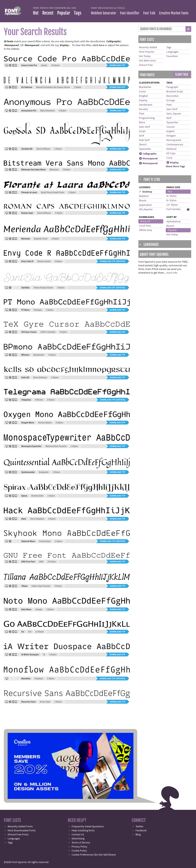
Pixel (142, 114)
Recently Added (148, 47)
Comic (143, 92)
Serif (141, 136)
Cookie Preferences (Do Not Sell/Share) (94, 855)
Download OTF (117, 65)
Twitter (139, 827)
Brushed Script (175, 92)
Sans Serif (144, 127)
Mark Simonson (47, 111)
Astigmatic (44, 472)
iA (44, 655)
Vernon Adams (45, 423)
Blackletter (145, 87)
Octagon (171, 136)
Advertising (78, 839)
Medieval (171, 149)
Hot (36, 13)
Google (39, 609)
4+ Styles (171, 196)
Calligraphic (148, 154)
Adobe (44, 65)
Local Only (145, 226)
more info (172, 273)
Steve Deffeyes (43, 149)
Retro (142, 122)
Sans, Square (174, 114)
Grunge (171, 100)
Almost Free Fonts (18, 835)
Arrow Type (45, 702)
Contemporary (175, 145)
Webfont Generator (104, 13)
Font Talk (149, 13)
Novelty (143, 109)
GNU (41, 562)
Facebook (141, 831)
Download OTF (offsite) (112, 288)
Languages (172, 52)
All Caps (171, 153)
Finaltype (39, 679)
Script (142, 131)
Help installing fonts (83, 831)
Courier (171, 127)
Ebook (143, 201)
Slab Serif (144, 140)
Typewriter (145, 149)
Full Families (174, 209)
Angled (170, 131)
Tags (78, 13)
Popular (64, 13)
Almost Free (146, 65)
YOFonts (39, 400)
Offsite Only (146, 230)
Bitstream (54, 170)
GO (30, 632)
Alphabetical (174, 222)
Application (145, 205)
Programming (147, 118)
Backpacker (39, 355)
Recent (48, 13)
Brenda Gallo (37, 496)
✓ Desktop (146, 192)
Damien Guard (44, 261)
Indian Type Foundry (41, 586)
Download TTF (118, 111)
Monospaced (148, 159)
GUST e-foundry (48, 332)
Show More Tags (175, 166)
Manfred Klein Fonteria (56, 446)
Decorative (172, 96)
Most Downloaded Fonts (22, 831)
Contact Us (78, 835)
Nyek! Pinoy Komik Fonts (53, 192)
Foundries (172, 56)
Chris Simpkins (37, 519)
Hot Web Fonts (147, 61)
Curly (169, 158)
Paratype (38, 310)
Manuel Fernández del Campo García (53, 87)
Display (143, 100)
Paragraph (172, 87)
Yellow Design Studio (43, 288)
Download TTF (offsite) (113, 261)
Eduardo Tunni (41, 239)
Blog (138, 835)
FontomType (45, 541)
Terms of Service (81, 843)
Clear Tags (182, 74)
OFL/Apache (146, 209)
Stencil (143, 145)
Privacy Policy (79, 847)
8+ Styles (171, 200)
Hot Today (145, 56)
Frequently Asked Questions (88, 827)
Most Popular (147, 52)
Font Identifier (130, 13)
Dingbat (143, 96)
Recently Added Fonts (20, 827)
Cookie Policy (79, 851)
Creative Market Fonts (174, 13)
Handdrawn (146, 105)
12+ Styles (172, 205)
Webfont (144, 196)
